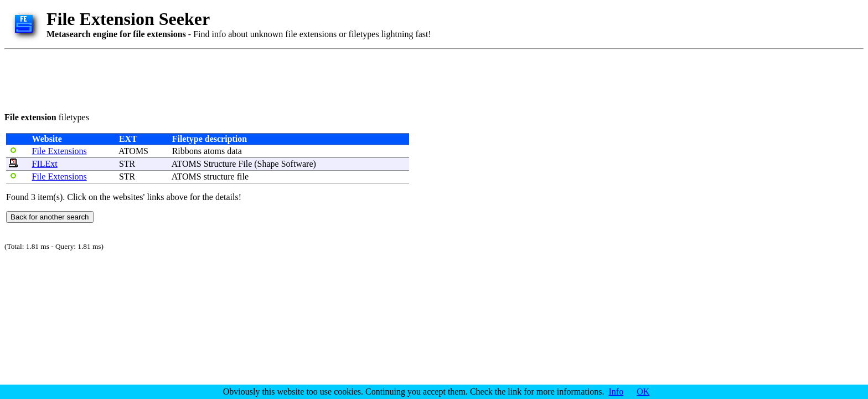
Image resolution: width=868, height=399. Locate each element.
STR (127, 164)
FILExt (45, 164)
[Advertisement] (206, 79)
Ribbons (187, 151)
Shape (268, 164)
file (243, 177)
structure (219, 177)
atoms (214, 151)
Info (616, 392)
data (234, 151)
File (245, 164)
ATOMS (133, 151)
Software (297, 164)
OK (643, 392)
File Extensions (60, 151)
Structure (220, 164)
